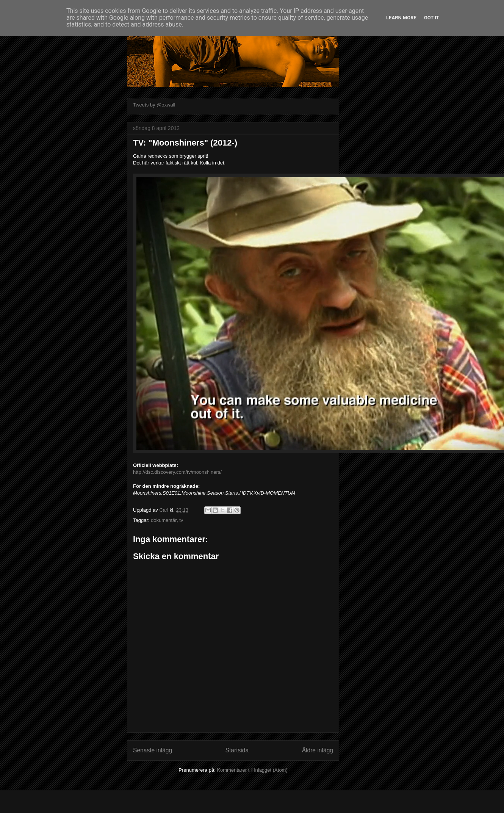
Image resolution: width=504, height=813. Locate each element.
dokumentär (164, 520)
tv (181, 520)
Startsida (237, 750)
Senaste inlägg (153, 750)
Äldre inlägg (318, 750)
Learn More (401, 18)
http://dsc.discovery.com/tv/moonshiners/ (177, 472)
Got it (432, 18)
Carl (164, 510)
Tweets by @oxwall (154, 105)
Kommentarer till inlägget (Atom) (252, 770)
